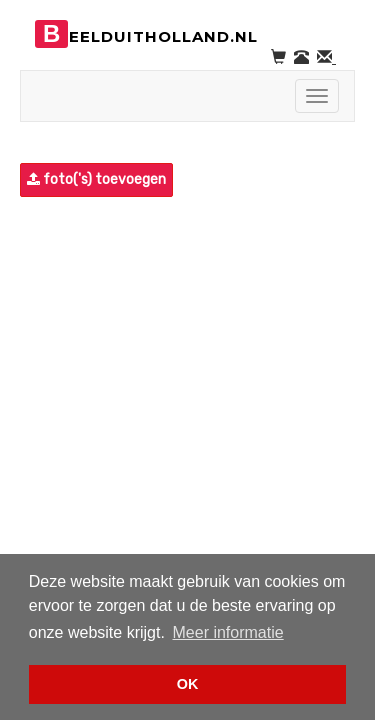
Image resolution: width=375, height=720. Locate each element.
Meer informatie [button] (228, 632)
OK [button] (188, 684)
